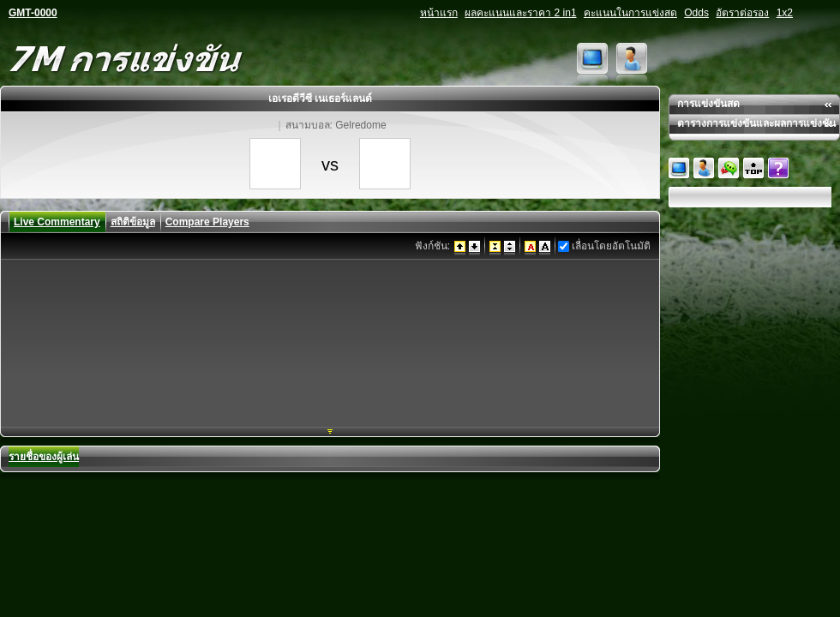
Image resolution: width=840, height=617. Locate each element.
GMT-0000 (33, 13)
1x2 (785, 13)
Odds (696, 13)
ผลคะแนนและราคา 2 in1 (520, 13)
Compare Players (207, 222)
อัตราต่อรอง (742, 13)
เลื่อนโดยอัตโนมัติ (611, 246)
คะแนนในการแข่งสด (630, 13)
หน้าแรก (439, 13)
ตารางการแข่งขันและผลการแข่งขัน (756, 123)
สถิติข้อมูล (133, 222)
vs (330, 165)
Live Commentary (57, 222)
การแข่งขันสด (708, 104)
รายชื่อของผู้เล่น (44, 457)
